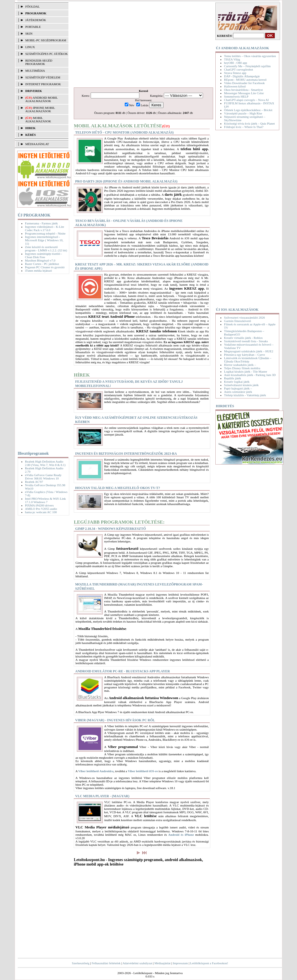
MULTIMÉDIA (35, 71)
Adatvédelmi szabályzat (137, 963)
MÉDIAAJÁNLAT (37, 144)
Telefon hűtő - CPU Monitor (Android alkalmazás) (124, 132)
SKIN (29, 33)
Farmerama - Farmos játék (41, 223)
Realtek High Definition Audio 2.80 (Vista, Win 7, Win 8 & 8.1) (45, 463)
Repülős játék (233, 378)
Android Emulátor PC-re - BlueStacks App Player (123, 671)
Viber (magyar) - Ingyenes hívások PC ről (115, 720)
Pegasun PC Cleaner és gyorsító (45, 267)
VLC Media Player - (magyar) (102, 796)
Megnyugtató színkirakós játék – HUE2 (249, 351)
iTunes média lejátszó (39, 271)
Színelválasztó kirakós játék (241, 385)
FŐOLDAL (33, 6)
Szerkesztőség (81, 963)
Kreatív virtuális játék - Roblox (243, 338)
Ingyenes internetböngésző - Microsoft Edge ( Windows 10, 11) (44, 240)
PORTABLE (33, 27)
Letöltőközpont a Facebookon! (209, 963)
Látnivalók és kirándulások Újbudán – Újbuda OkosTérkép (248, 360)
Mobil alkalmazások (38, 120)
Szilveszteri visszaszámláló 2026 (244, 317)
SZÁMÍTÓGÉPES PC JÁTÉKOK (47, 54)
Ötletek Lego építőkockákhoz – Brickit (248, 110)
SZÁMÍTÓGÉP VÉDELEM (43, 77)
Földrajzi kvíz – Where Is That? (244, 127)
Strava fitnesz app (235, 73)
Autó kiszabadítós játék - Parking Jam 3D (250, 375)
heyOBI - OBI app (236, 63)
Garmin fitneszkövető (238, 321)
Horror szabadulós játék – (240, 365)
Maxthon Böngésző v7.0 (40, 260)
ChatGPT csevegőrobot (239, 69)
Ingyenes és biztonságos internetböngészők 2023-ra (126, 454)
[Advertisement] (42, 361)
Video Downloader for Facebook (244, 83)
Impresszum (180, 963)
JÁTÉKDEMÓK (36, 20)
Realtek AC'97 (34, 482)
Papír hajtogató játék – (238, 388)
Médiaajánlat (163, 963)
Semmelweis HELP (236, 96)
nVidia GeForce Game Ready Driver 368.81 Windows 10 (43, 477)
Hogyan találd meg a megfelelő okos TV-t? (118, 488)
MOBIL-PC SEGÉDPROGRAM (46, 40)
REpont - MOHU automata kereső (245, 80)
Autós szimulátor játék (238, 392)
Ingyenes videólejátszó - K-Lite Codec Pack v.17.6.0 (45, 228)
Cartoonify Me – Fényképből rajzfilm (247, 66)
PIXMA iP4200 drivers (39, 505)
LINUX (30, 47)
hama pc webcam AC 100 (41, 512)
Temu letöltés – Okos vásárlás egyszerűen (250, 56)
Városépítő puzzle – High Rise (243, 113)
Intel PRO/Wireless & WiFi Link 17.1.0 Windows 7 (45, 500)
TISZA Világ (232, 59)
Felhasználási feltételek (106, 963)
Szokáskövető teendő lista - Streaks (246, 341)
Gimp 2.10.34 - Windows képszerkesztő (110, 529)
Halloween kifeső (235, 86)
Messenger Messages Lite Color (244, 93)
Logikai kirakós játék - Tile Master (246, 371)
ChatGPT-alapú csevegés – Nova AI (246, 100)
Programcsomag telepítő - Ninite (45, 233)
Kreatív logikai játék (237, 382)
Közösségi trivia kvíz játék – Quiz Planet (249, 123)
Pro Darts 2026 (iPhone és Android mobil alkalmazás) (126, 181)
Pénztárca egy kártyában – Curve (244, 355)
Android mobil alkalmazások (42, 99)
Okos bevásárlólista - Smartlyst (244, 90)
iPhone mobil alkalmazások (40, 109)
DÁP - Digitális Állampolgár (242, 76)
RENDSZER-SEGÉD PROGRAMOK (39, 62)
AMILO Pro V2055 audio (41, 509)
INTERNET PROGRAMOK (43, 84)
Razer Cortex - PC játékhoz (42, 264)
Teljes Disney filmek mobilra (242, 368)
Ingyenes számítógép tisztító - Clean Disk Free (44, 255)
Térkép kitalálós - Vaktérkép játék (245, 395)
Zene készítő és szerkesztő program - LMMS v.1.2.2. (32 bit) (46, 249)
